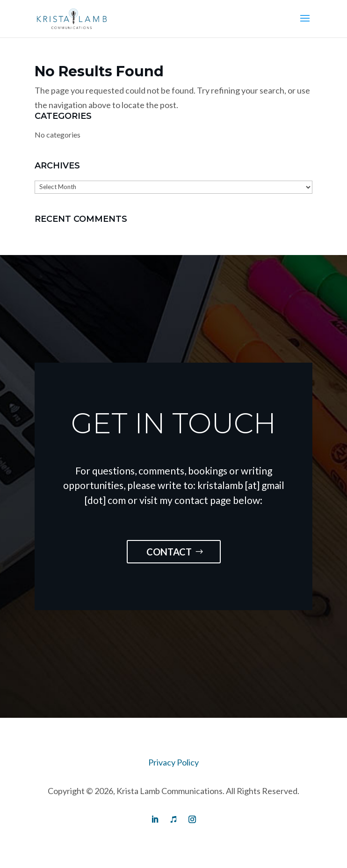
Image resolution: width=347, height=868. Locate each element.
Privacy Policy (173, 762)
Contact (169, 552)
